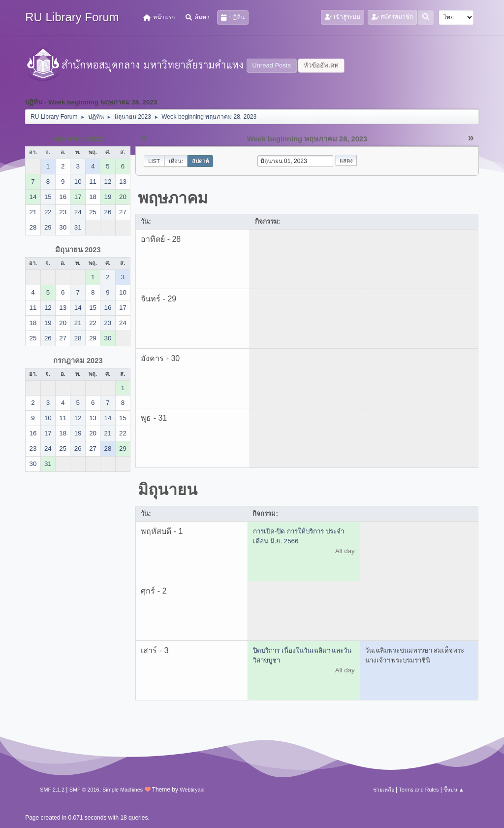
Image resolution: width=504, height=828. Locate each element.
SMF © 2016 (84, 790)
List (154, 161)
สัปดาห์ (200, 161)
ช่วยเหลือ (384, 790)
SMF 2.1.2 (52, 790)
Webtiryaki (192, 790)
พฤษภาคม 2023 (78, 139)
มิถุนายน (168, 490)
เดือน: (176, 161)
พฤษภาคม (173, 198)
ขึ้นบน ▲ (454, 790)
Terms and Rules (419, 790)
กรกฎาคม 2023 (78, 361)
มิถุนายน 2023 (78, 250)
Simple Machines (123, 790)
